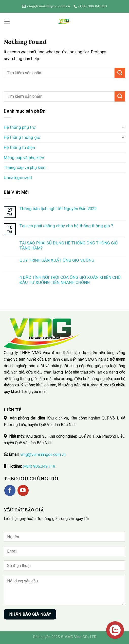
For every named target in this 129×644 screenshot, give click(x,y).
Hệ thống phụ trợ (20, 127)
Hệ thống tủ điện (19, 147)
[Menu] (7, 22)
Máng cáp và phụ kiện (24, 158)
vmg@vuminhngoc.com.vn (43, 454)
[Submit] (120, 73)
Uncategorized (18, 178)
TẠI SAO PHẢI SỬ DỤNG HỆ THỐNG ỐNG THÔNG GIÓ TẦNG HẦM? (69, 245)
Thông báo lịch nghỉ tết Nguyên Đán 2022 (58, 209)
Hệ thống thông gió (22, 137)
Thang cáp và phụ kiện (25, 167)
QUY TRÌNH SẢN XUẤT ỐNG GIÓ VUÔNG (57, 260)
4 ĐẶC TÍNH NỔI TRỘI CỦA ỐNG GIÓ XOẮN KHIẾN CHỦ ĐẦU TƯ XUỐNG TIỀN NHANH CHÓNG (70, 280)
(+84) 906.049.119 (39, 466)
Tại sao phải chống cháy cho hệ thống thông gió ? (66, 226)
